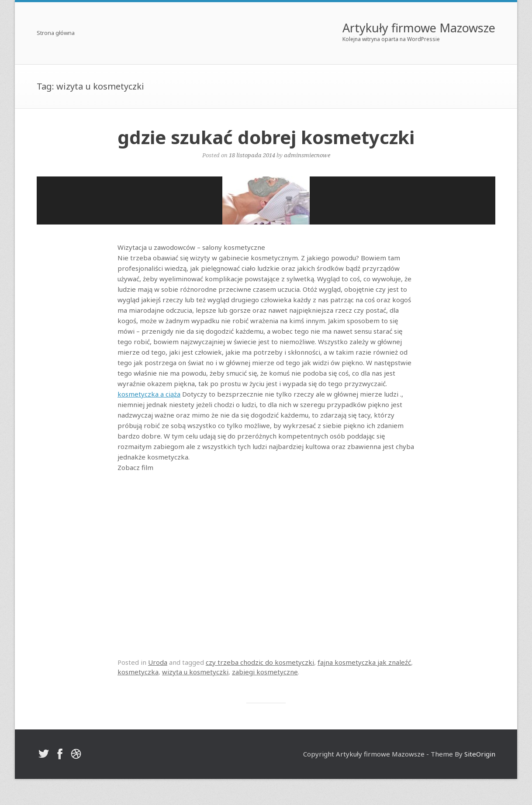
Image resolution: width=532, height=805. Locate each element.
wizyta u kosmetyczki (195, 672)
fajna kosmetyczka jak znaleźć (364, 662)
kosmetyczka (138, 672)
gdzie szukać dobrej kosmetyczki (266, 137)
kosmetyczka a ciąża (149, 394)
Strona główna (56, 33)
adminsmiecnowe (307, 155)
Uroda (158, 662)
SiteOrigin (480, 754)
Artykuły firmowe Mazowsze (419, 28)
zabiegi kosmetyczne (265, 672)
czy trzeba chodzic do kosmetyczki (260, 662)
